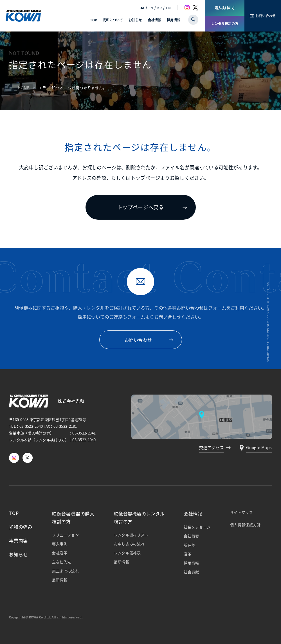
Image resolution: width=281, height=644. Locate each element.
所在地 (189, 545)
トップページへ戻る (140, 207)
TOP (94, 20)
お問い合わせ (266, 16)
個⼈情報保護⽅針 (245, 525)
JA (142, 8)
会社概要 (191, 536)
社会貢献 (191, 572)
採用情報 (174, 20)
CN (168, 8)
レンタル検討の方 (225, 23)
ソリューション (66, 535)
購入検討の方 (225, 8)
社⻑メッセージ (197, 527)
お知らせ (135, 20)
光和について (113, 20)
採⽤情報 (191, 563)
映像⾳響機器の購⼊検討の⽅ (73, 517)
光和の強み (21, 527)
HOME (24, 88)
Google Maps (259, 447)
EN (151, 8)
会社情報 (154, 20)
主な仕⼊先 (62, 562)
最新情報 (60, 580)
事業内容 (18, 541)
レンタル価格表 (127, 553)
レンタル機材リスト (131, 535)
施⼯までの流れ (66, 571)
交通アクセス (211, 447)
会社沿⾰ (60, 553)
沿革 (187, 554)
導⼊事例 (60, 544)
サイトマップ (242, 512)
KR (159, 8)
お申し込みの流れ (129, 544)
